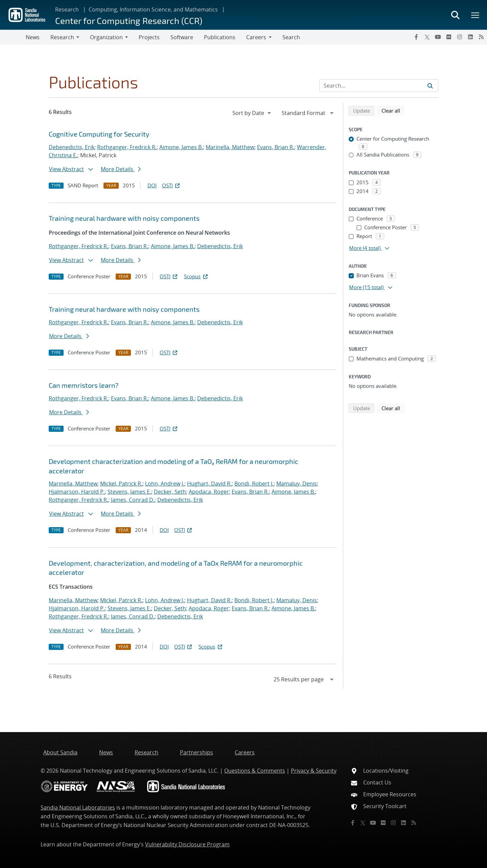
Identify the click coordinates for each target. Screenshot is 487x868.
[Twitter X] (427, 37)
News (33, 37)
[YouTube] (438, 37)
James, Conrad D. (133, 500)
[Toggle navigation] (13, 37)
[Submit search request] (430, 86)
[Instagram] (460, 37)
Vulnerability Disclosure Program (187, 844)
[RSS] (481, 37)
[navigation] (252, 113)
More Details (121, 169)
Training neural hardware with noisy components (124, 218)
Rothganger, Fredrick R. (127, 147)
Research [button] (62, 37)
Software (182, 37)
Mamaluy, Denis (297, 484)
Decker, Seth (170, 492)
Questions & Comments (255, 771)
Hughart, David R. (209, 484)
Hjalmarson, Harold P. (77, 492)
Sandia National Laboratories (78, 807)
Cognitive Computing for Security (99, 134)
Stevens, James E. (129, 492)
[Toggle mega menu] (476, 15)
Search (291, 37)
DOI (152, 185)
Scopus (196, 276)
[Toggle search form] (455, 15)
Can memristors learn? (84, 385)
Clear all (393, 110)
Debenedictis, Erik (72, 147)
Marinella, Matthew (230, 147)
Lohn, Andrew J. (165, 484)
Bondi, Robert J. (254, 484)
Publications (220, 37)
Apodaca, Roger (209, 492)
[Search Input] (379, 86)
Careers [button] (256, 37)
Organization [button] (106, 37)
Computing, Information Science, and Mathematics (153, 9)
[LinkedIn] (470, 37)
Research (67, 9)
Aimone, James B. (181, 147)
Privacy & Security (314, 771)
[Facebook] (416, 37)
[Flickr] (449, 37)
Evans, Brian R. (276, 147)
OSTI (171, 185)
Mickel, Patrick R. (121, 484)
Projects (149, 37)
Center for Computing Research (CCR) (129, 20)
